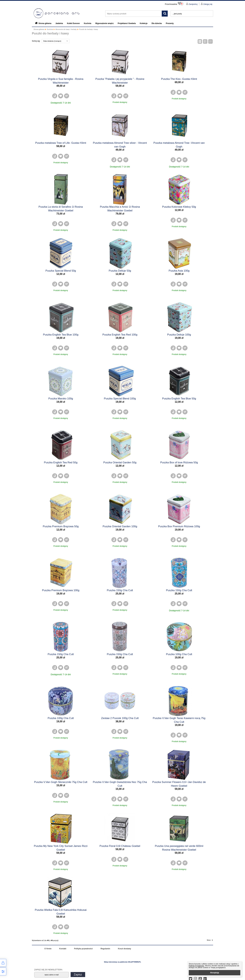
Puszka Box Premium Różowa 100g (179, 526)
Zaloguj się (208, 4)
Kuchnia (88, 23)
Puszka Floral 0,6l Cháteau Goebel (120, 846)
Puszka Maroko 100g (61, 399)
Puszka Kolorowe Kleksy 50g (179, 207)
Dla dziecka (157, 23)
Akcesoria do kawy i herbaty (66, 29)
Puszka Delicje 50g (120, 271)
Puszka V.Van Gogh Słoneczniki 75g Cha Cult (61, 782)
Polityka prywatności (83, 949)
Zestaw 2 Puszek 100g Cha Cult (120, 718)
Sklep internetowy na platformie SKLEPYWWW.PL (122, 962)
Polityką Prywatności (196, 966)
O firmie (48, 949)
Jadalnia (59, 23)
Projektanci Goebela (127, 23)
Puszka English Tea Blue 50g (179, 399)
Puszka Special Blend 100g (120, 399)
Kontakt (63, 949)
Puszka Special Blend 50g (61, 271)
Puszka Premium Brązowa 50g (61, 526)
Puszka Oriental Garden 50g (120, 462)
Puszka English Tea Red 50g (61, 462)
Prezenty (170, 23)
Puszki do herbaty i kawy (89, 29)
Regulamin (105, 949)
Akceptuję (214, 973)
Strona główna (45, 23)
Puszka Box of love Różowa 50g (179, 462)
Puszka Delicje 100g (179, 335)
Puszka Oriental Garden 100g (120, 526)
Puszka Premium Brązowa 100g (61, 590)
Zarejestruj (193, 4)
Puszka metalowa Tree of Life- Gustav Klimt (61, 143)
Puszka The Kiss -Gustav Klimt (179, 79)
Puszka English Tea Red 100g (120, 335)
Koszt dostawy (125, 949)
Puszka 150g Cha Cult (120, 590)
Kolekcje (144, 23)
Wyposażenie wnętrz (104, 23)
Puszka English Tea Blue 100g (61, 335)
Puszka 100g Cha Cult (179, 654)
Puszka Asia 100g (179, 271)
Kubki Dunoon (73, 23)
